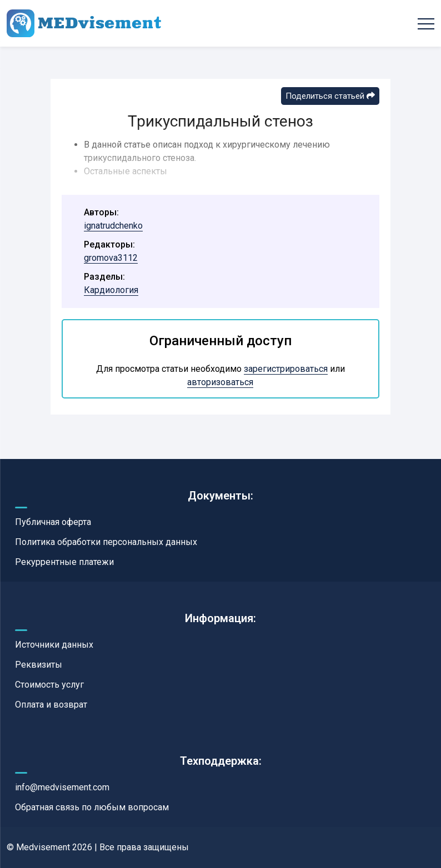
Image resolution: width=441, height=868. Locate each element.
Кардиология (111, 290)
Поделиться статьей (330, 96)
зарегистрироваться (286, 369)
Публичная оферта (53, 522)
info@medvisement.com (62, 787)
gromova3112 (111, 258)
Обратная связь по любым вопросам (92, 807)
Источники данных (54, 645)
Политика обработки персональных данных (106, 542)
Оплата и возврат (51, 705)
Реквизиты (39, 665)
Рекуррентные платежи (64, 562)
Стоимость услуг (49, 685)
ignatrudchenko (113, 226)
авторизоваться (220, 382)
